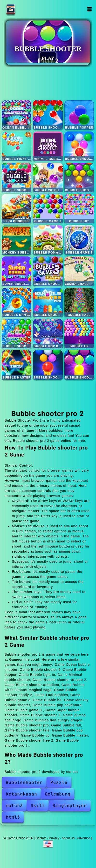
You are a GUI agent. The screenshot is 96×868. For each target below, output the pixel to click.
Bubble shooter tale (17, 334)
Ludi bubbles (17, 209)
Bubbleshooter (24, 782)
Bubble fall (79, 303)
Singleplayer (70, 806)
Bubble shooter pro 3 (79, 365)
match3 (14, 806)
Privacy (54, 838)
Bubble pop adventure (48, 240)
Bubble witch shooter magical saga (48, 178)
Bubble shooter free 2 (48, 365)
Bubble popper (79, 115)
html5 (13, 817)
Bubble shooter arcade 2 (79, 146)
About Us (68, 838)
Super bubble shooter (17, 271)
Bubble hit (79, 209)
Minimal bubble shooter (48, 146)
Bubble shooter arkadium (17, 178)
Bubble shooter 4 (48, 115)
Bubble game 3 (48, 209)
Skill (38, 806)
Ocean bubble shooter (17, 115)
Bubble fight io (17, 146)
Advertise (83, 838)
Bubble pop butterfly (48, 334)
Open (89, 9)
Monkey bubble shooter (17, 240)
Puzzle (59, 782)
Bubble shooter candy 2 (79, 178)
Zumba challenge (79, 271)
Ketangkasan (21, 794)
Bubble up (79, 334)
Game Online (26, 9)
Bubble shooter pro (48, 303)
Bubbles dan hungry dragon (17, 303)
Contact (41, 838)
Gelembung (58, 794)
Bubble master (17, 365)
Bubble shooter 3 (48, 271)
